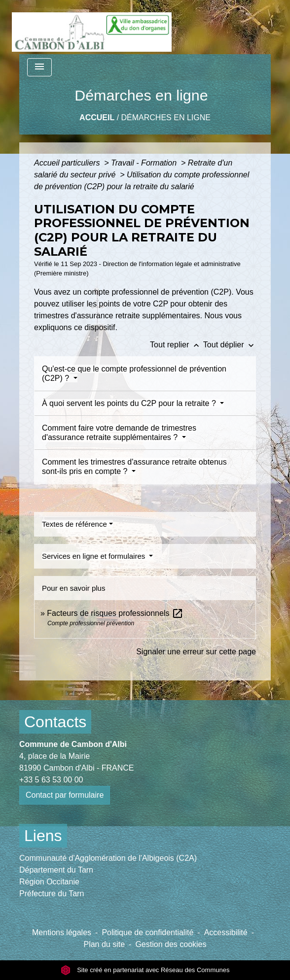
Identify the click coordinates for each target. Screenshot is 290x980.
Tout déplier (230, 345)
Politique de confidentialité (147, 932)
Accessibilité (226, 932)
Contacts (55, 722)
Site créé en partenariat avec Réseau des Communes (145, 970)
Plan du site (104, 944)
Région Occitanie (49, 882)
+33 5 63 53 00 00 (51, 780)
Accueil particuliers (68, 163)
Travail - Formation (145, 163)
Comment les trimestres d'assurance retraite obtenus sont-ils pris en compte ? (134, 467)
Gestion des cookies (171, 944)
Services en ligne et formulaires (94, 556)
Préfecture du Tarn (52, 894)
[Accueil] (92, 27)
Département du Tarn (56, 870)
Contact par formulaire (65, 795)
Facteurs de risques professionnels (115, 613)
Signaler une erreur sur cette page (196, 652)
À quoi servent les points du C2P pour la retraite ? (130, 403)
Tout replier (177, 345)
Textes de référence (74, 524)
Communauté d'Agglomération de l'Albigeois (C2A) (108, 858)
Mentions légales (62, 932)
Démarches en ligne (166, 118)
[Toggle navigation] (39, 67)
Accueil (97, 118)
